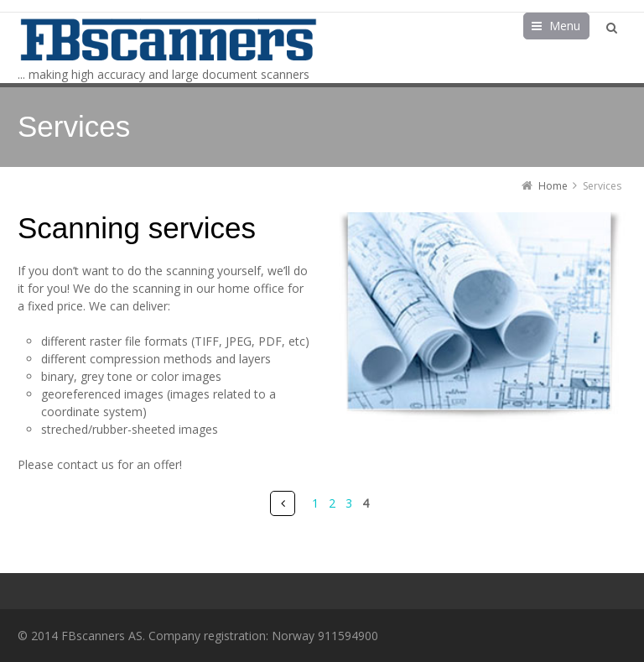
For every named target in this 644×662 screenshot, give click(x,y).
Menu (565, 26)
